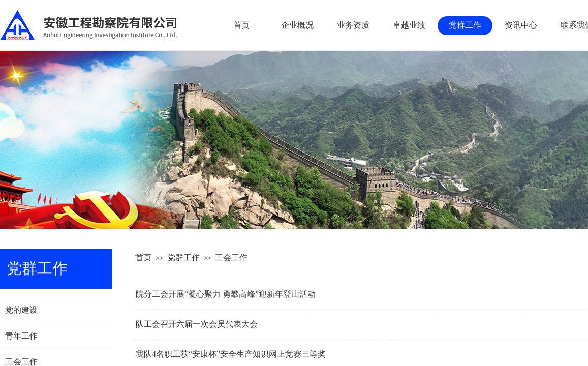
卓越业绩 (409, 25)
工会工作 (231, 257)
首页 (143, 257)
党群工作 (183, 257)
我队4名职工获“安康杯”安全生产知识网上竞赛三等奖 (231, 354)
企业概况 (297, 25)
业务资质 (353, 25)
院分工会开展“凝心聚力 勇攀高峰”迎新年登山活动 (226, 294)
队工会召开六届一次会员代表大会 (197, 324)
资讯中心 (521, 25)
